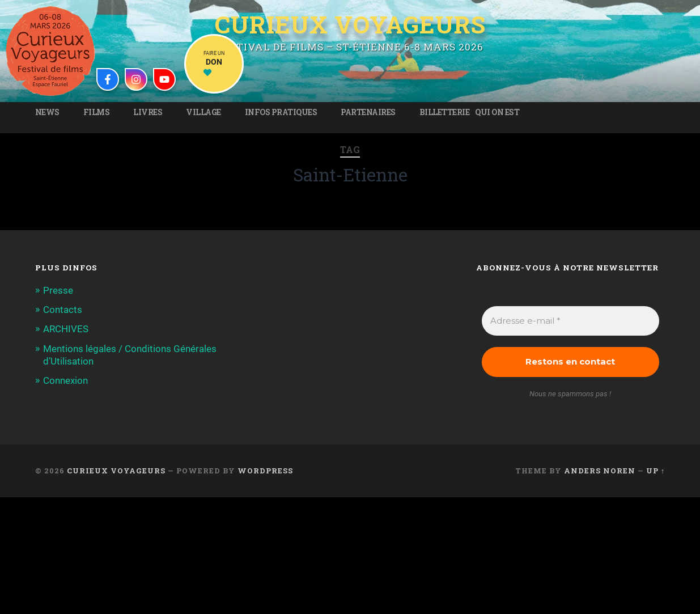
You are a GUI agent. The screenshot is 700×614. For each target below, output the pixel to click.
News (47, 112)
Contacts (63, 310)
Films (97, 112)
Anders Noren (600, 471)
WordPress (265, 471)
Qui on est (497, 112)
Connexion (65, 380)
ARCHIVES (66, 329)
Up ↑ (656, 471)
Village (203, 112)
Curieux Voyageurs (350, 24)
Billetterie (445, 112)
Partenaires (368, 112)
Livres (148, 112)
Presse (58, 290)
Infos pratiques (281, 112)
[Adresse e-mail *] (570, 321)
